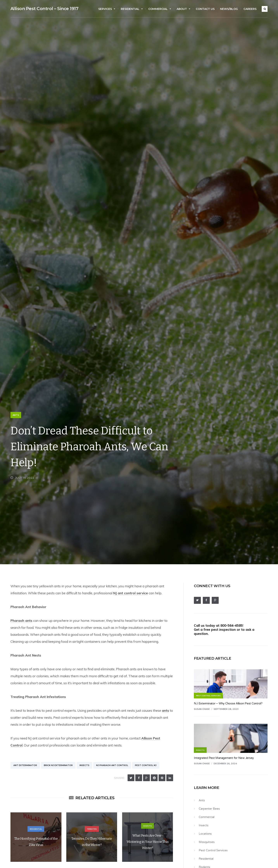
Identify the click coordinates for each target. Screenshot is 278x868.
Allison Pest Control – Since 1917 (44, 9)
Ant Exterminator (25, 765)
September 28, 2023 (226, 709)
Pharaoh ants (21, 621)
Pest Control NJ (146, 765)
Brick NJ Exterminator (58, 765)
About (183, 9)
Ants (16, 415)
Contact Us (205, 9)
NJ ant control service (131, 593)
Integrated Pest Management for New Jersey (224, 758)
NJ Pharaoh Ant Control (112, 765)
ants (165, 711)
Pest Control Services (213, 850)
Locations (205, 834)
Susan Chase (202, 709)
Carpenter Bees (209, 809)
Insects (84, 765)
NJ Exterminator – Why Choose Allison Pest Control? (228, 703)
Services (107, 9)
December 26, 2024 (225, 764)
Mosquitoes (207, 842)
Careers (250, 9)
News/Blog (229, 9)
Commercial (160, 9)
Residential (132, 9)
